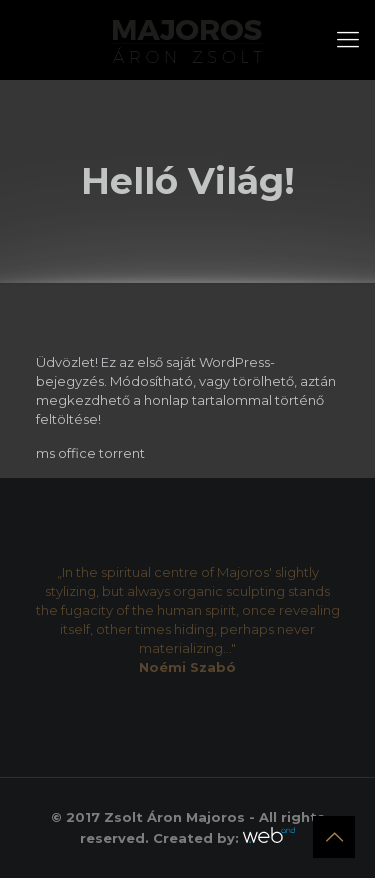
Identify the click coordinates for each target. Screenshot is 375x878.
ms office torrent (90, 453)
